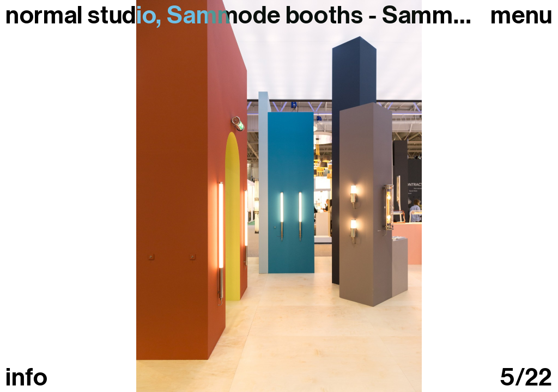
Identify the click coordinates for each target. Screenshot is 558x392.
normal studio (81, 15)
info (27, 378)
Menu (521, 16)
